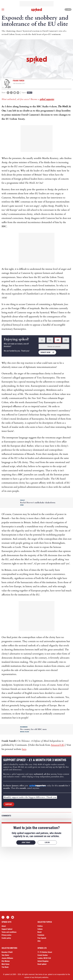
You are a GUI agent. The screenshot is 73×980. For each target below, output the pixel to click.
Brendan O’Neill (7, 952)
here (24, 749)
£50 (66, 340)
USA (39, 941)
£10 (50, 340)
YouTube (13, 917)
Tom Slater (5, 955)
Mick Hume (5, 964)
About (4, 926)
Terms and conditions (9, 932)
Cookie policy (6, 938)
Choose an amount (54, 347)
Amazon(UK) (58, 745)
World (30, 93)
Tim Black (5, 967)
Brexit (40, 932)
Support (9, 804)
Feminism (41, 935)
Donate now (45, 352)
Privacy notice (6, 935)
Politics (40, 926)
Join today (26, 842)
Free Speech (42, 938)
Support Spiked (7, 929)
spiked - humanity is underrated (37, 10)
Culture (40, 929)
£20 (58, 340)
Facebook (3, 917)
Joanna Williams (7, 958)
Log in (68, 10)
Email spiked (42, 964)
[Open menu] (3, 10)
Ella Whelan (6, 961)
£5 (42, 340)
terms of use (43, 974)
